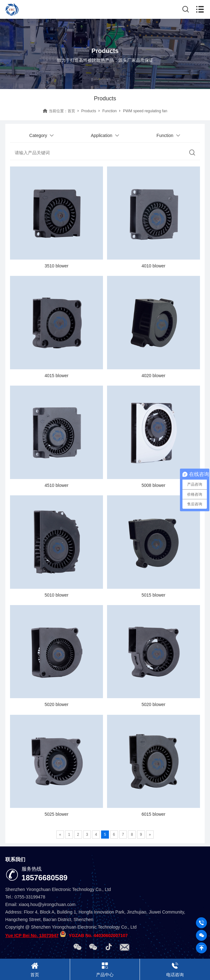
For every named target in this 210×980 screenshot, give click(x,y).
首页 (71, 111)
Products (89, 111)
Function (110, 111)
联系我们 (15, 859)
